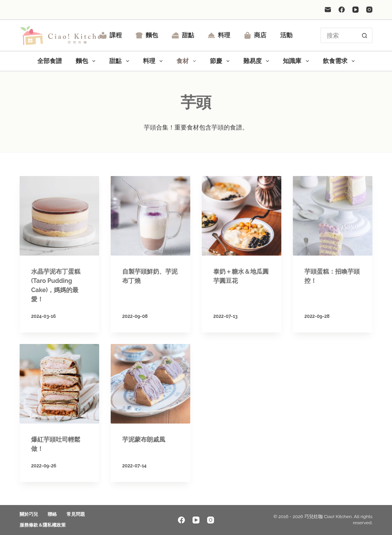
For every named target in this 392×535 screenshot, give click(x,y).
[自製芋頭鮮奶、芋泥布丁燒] (150, 216)
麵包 (147, 35)
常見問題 (76, 514)
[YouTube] (355, 10)
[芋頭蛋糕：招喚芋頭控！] (333, 216)
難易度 (258, 61)
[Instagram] (369, 10)
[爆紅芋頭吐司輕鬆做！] (59, 384)
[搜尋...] (339, 35)
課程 (111, 35)
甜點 (183, 35)
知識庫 (297, 61)
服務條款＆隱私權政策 (43, 525)
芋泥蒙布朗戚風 (144, 439)
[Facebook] (342, 10)
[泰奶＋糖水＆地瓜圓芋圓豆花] (242, 216)
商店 (255, 35)
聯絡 (52, 514)
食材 (188, 61)
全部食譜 (50, 61)
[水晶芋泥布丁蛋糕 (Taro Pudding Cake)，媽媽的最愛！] (59, 216)
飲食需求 (340, 61)
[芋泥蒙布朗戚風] (150, 384)
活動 (286, 35)
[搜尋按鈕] (365, 35)
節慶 (221, 61)
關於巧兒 (29, 514)
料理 (219, 35)
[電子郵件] (328, 10)
